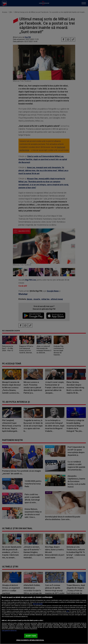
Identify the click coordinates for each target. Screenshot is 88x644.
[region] (44, 619)
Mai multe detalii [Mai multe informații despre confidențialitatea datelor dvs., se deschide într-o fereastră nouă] (38, 604)
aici (68, 611)
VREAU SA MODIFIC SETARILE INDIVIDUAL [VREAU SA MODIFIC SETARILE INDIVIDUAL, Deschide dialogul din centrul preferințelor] (30, 640)
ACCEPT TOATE (31, 636)
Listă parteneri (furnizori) (9, 631)
